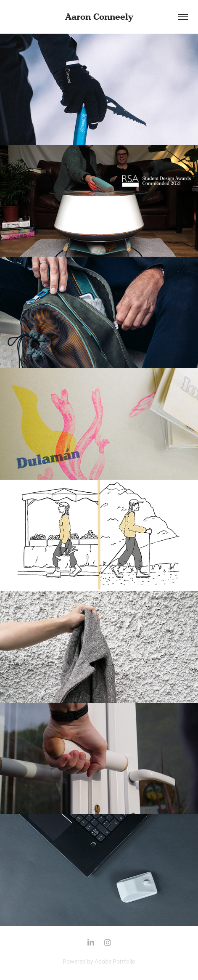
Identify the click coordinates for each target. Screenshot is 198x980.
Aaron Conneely (99, 17)
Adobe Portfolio (115, 961)
